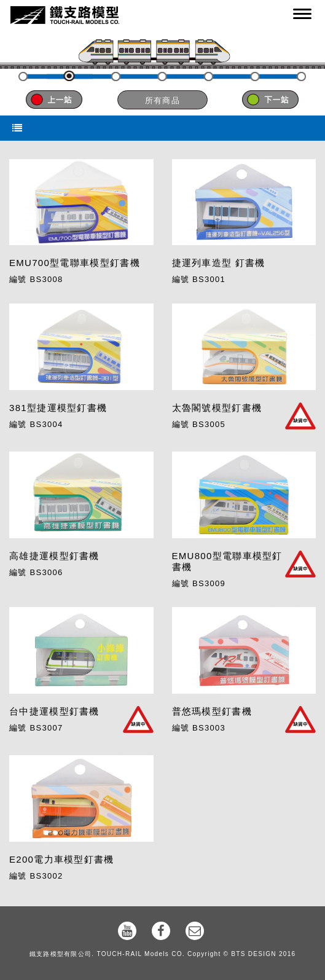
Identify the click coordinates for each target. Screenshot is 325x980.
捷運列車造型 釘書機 (219, 263)
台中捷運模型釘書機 (54, 711)
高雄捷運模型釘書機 (54, 556)
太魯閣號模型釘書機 (217, 408)
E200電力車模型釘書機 (62, 859)
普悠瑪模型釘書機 (212, 711)
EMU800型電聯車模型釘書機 (227, 561)
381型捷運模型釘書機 (58, 408)
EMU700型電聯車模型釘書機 (75, 263)
